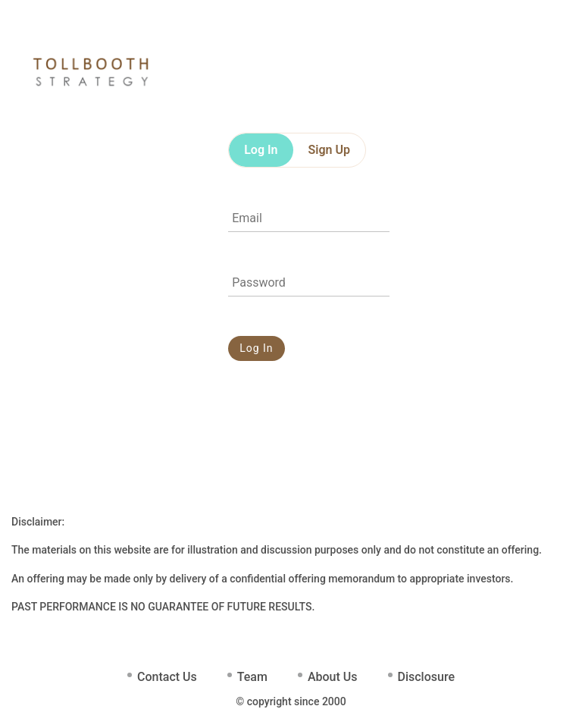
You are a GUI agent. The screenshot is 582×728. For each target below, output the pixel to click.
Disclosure (426, 677)
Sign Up (329, 150)
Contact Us (167, 677)
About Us (333, 677)
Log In (261, 150)
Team (252, 677)
